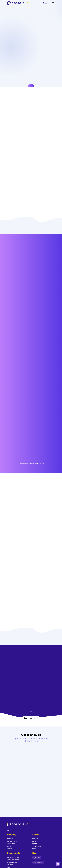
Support (38, 863)
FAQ (37, 858)
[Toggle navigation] (53, 3)
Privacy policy (11, 844)
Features (35, 839)
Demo (34, 841)
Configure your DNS (13, 857)
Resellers (10, 865)
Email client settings (13, 860)
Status (34, 849)
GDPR (9, 846)
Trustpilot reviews (38, 846)
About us (10, 839)
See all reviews (31, 718)
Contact (10, 849)
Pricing (35, 844)
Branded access (12, 862)
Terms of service (12, 841)
